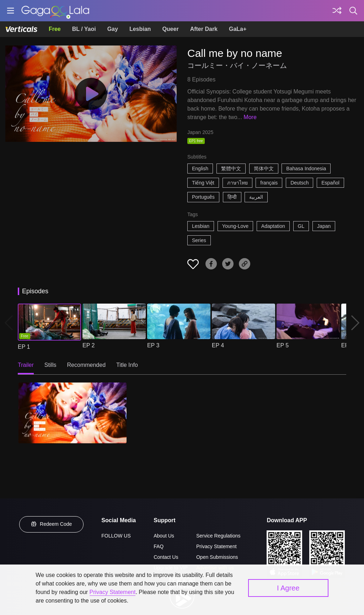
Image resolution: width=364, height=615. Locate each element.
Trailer (26, 365)
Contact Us (166, 557)
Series (199, 240)
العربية (256, 197)
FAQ (159, 546)
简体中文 (264, 169)
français (269, 183)
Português (203, 197)
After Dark (204, 29)
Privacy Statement (216, 546)
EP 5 (283, 345)
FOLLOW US (116, 536)
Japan (324, 226)
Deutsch (299, 183)
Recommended (87, 365)
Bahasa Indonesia (306, 169)
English (200, 169)
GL (301, 226)
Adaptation (273, 226)
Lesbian (140, 29)
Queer (170, 29)
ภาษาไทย (237, 183)
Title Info (127, 365)
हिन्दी (232, 197)
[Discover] (337, 11)
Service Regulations (218, 536)
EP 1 (24, 347)
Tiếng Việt (203, 183)
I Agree (288, 588)
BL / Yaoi (84, 29)
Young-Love (235, 226)
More (250, 117)
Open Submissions (217, 557)
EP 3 (153, 345)
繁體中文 (231, 169)
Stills (50, 365)
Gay (113, 29)
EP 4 (218, 345)
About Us (164, 536)
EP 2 (89, 345)
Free (55, 29)
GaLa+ (238, 29)
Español (330, 183)
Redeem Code (52, 524)
